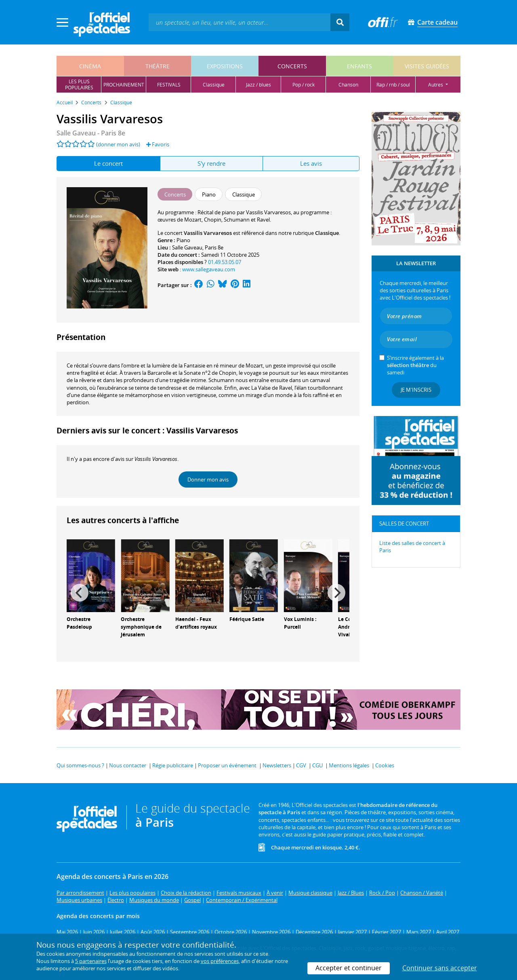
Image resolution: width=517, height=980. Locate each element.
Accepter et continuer (349, 968)
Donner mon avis (208, 479)
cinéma (90, 66)
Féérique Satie (247, 619)
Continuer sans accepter (440, 968)
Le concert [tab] (108, 163)
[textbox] (240, 22)
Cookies (385, 765)
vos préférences (220, 961)
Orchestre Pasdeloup (79, 623)
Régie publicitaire (173, 765)
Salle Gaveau (187, 247)
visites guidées (427, 66)
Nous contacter (128, 765)
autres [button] (436, 85)
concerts (292, 66)
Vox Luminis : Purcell (300, 623)
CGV (301, 765)
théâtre (158, 66)
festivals (169, 85)
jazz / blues (258, 85)
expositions (225, 66)
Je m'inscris (416, 390)
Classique (327, 233)
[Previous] (80, 593)
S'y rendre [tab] (211, 163)
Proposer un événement (227, 765)
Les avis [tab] (311, 163)
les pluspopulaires (79, 84)
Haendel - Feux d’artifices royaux (196, 623)
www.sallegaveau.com (209, 269)
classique (214, 85)
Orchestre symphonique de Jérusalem (141, 627)
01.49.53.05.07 (225, 262)
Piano (183, 240)
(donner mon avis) (118, 144)
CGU (317, 765)
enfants (359, 66)
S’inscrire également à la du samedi (415, 365)
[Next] (336, 593)
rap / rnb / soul (393, 85)
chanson (348, 85)
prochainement (124, 85)
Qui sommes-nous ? (80, 765)
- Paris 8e (91, 133)
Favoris (158, 144)
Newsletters (277, 765)
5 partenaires (91, 961)
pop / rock (304, 85)
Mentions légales (349, 765)
